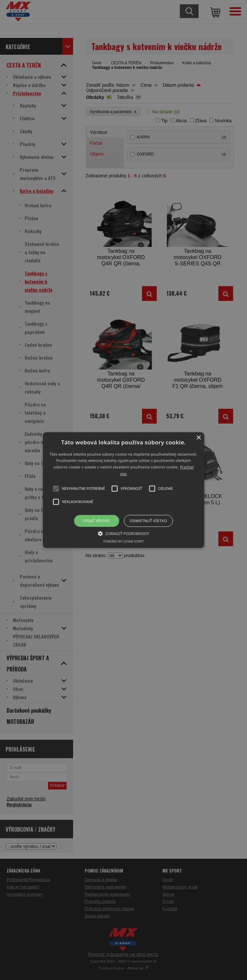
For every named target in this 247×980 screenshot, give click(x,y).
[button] (123, 490)
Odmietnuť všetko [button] (148, 521)
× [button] (198, 438)
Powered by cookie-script (124, 541)
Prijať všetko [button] (97, 521)
